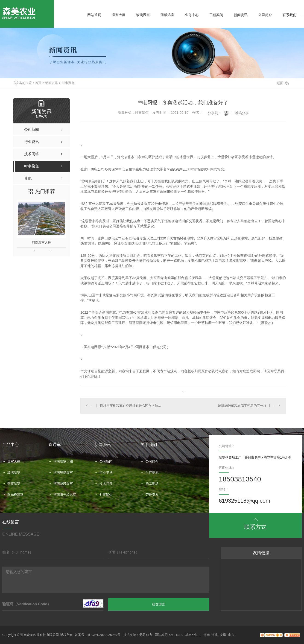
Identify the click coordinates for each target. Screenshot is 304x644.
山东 (231, 635)
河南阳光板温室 (65, 495)
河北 (215, 635)
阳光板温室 (15, 495)
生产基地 (152, 472)
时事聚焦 (68, 83)
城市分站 (192, 635)
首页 (38, 83)
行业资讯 (106, 472)
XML (172, 635)
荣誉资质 (152, 495)
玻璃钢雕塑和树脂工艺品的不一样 (242, 406)
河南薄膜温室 (63, 484)
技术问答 (106, 484)
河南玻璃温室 (63, 472)
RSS (179, 635)
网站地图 (161, 635)
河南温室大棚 (41, 242)
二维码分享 (240, 113)
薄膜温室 (167, 15)
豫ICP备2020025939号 (104, 635)
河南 (207, 635)
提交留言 (159, 604)
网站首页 (94, 15)
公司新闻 (106, 461)
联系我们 (289, 15)
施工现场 (152, 484)
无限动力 (146, 635)
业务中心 (192, 15)
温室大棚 (119, 15)
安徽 (223, 635)
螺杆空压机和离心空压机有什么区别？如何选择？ (132, 406)
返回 (283, 83)
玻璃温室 (143, 15)
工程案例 (216, 15)
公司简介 (265, 15)
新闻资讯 (241, 15)
